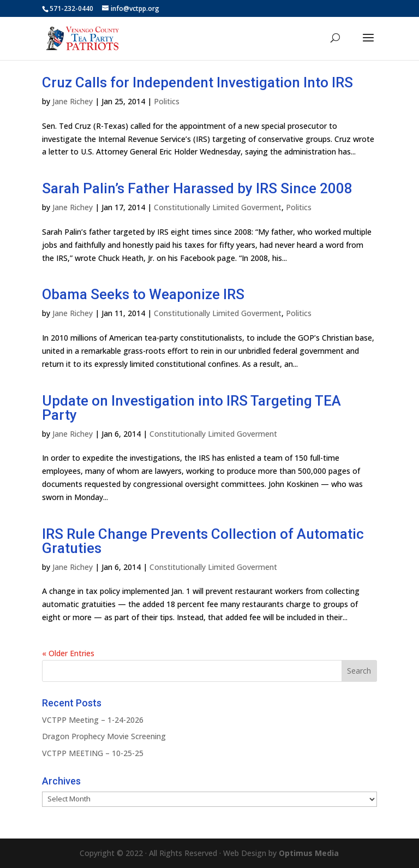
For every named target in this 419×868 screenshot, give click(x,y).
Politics (167, 101)
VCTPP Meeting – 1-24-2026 (93, 720)
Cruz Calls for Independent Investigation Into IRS (197, 82)
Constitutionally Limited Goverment (218, 207)
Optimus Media (309, 853)
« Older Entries (68, 653)
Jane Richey (73, 101)
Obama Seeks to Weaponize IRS (143, 294)
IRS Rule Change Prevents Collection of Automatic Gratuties (203, 541)
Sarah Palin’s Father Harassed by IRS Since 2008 (197, 188)
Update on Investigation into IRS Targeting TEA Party (191, 408)
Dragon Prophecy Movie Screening (104, 736)
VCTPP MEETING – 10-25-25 (93, 753)
